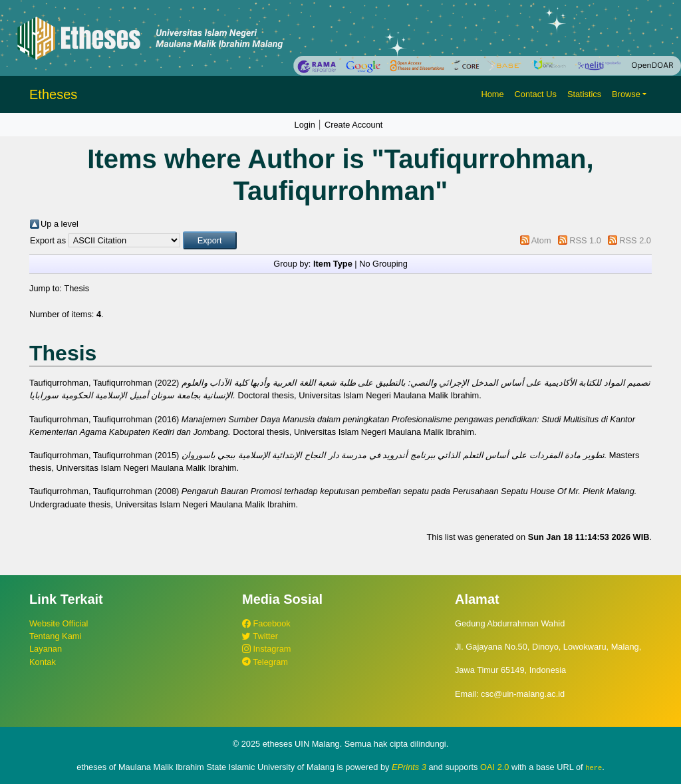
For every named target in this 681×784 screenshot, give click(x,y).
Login (305, 125)
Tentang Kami (55, 636)
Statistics (584, 94)
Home (492, 94)
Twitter (260, 636)
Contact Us (536, 94)
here (594, 767)
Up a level (60, 224)
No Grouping (383, 264)
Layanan (46, 649)
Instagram (266, 649)
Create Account (354, 125)
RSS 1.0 (585, 240)
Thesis (76, 288)
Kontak (43, 662)
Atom (541, 240)
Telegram (265, 662)
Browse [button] (626, 94)
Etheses (53, 94)
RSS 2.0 (635, 240)
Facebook (266, 623)
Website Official (59, 623)
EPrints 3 (409, 767)
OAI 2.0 (494, 767)
